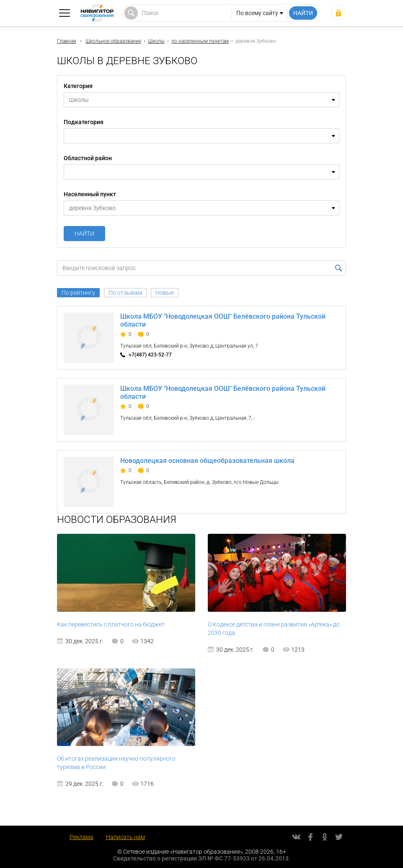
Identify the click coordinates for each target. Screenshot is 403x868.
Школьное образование (113, 41)
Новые (165, 293)
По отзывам (125, 293)
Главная (67, 41)
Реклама (81, 837)
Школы (156, 41)
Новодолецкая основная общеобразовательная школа (207, 461)
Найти (84, 234)
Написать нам (125, 837)
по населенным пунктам (200, 41)
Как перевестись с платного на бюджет (111, 624)
